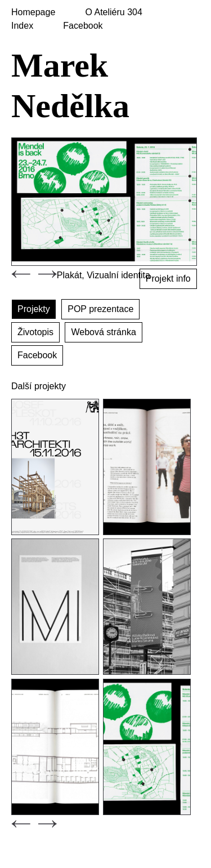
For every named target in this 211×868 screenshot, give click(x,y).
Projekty (34, 309)
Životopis (35, 332)
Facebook (83, 26)
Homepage (33, 12)
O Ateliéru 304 (113, 12)
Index (22, 26)
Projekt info (168, 279)
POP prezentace (100, 309)
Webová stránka (103, 332)
